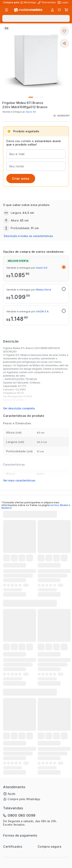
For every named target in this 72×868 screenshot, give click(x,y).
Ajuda (12, 794)
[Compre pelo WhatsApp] (29, 2)
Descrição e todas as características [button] (28, 236)
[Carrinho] (66, 10)
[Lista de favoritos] (59, 10)
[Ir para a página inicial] (28, 10)
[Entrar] (52, 10)
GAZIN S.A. (43, 311)
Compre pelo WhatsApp (24, 799)
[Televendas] (47, 2)
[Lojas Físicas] (63, 2)
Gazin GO (31, 112)
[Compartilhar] (64, 43)
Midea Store (44, 290)
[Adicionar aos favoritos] (64, 31)
